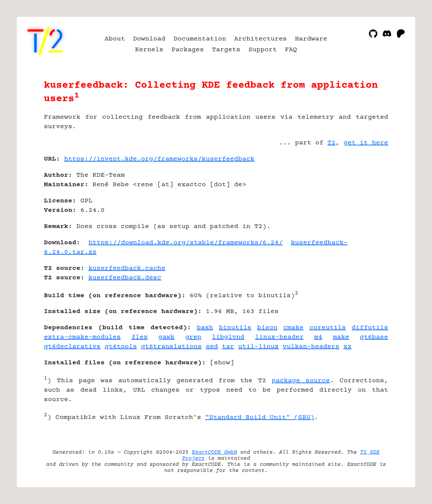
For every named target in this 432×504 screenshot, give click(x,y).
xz (348, 347)
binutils (235, 328)
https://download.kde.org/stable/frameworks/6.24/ (186, 243)
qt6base (374, 337)
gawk (166, 337)
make (341, 337)
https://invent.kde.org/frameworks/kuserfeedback (159, 159)
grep (193, 337)
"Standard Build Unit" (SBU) (260, 417)
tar (228, 347)
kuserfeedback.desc (125, 278)
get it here (366, 143)
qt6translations (171, 347)
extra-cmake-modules (82, 337)
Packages (188, 50)
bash (205, 328)
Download (149, 39)
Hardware (311, 39)
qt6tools (121, 347)
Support (263, 50)
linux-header (279, 337)
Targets (226, 50)
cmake (293, 328)
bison (267, 328)
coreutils (328, 328)
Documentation (200, 39)
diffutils (370, 328)
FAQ (291, 50)
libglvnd (228, 337)
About (115, 39)
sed (212, 347)
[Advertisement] (368, 198)
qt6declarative (72, 347)
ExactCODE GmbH (214, 452)
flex (139, 337)
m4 (318, 337)
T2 (331, 143)
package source (301, 381)
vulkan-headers (311, 347)
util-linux (259, 347)
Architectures (261, 39)
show (222, 363)
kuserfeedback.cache (127, 268)
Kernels (149, 50)
